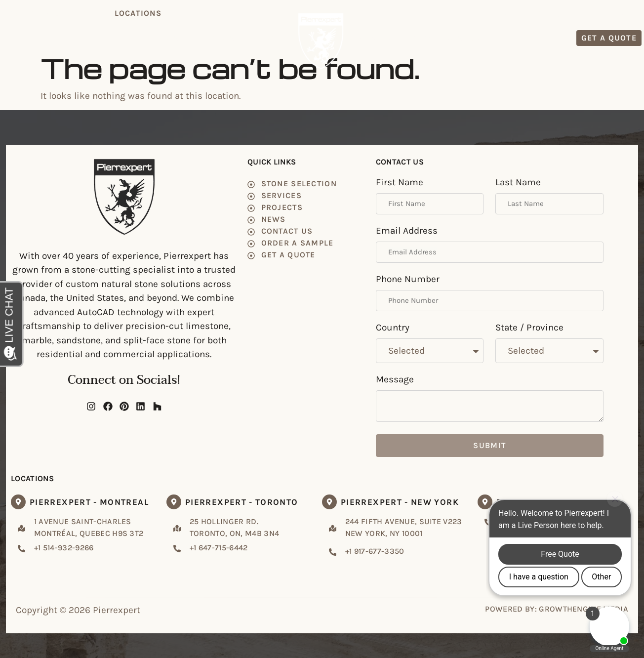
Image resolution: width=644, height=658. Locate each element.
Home (135, 38)
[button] (138, 13)
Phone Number (408, 280)
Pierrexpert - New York (400, 502)
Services (264, 38)
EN (620, 13)
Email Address (407, 231)
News (423, 38)
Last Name (518, 183)
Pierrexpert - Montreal (89, 502)
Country (393, 328)
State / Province (529, 328)
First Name (400, 183)
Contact (465, 38)
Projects (379, 38)
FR (636, 13)
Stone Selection (195, 38)
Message (395, 380)
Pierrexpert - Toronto (242, 502)
